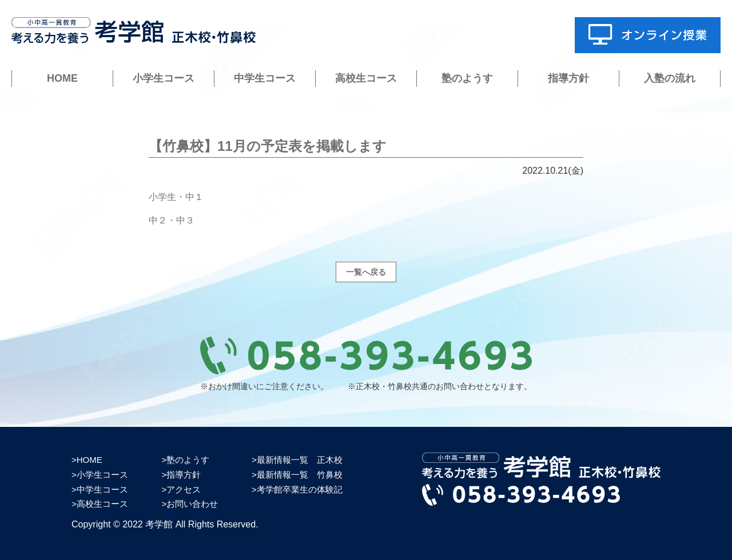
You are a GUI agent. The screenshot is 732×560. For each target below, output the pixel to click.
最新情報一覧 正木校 (300, 460)
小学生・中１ (176, 197)
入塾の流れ (670, 78)
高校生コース (366, 78)
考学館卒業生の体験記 (300, 489)
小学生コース (164, 78)
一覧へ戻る (366, 272)
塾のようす (467, 78)
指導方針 (568, 78)
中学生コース (265, 78)
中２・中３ (172, 220)
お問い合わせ (192, 504)
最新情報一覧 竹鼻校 (300, 475)
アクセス (184, 489)
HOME (62, 78)
